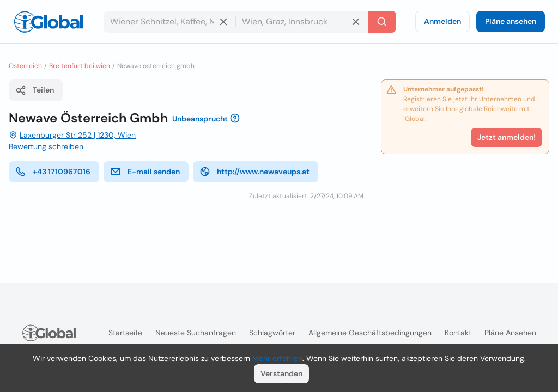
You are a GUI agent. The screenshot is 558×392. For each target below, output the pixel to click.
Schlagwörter (272, 333)
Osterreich (25, 66)
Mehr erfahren (277, 358)
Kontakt (458, 333)
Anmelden (442, 21)
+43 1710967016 (53, 171)
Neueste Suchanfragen (196, 333)
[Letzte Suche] (382, 22)
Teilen (35, 90)
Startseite (125, 333)
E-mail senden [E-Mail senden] (145, 171)
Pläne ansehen (511, 21)
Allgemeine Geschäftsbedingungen (370, 333)
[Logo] (48, 22)
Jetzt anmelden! (507, 137)
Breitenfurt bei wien (80, 66)
